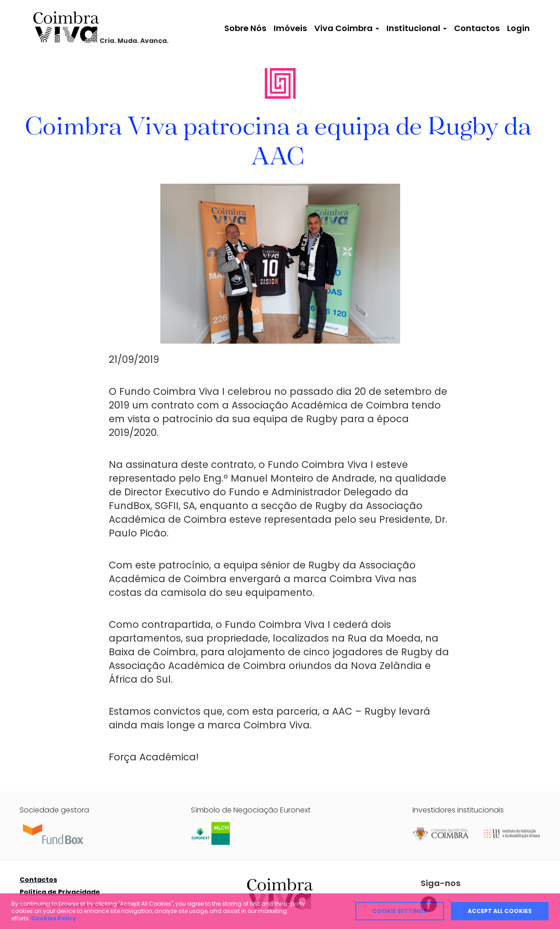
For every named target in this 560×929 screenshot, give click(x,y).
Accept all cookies (500, 911)
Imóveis (290, 28)
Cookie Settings (400, 911)
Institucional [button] (417, 28)
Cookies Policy (54, 918)
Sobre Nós (245, 28)
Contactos (477, 28)
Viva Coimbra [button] (347, 28)
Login (518, 28)
